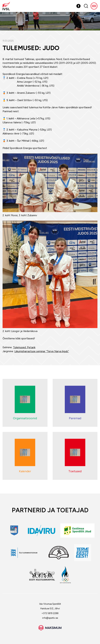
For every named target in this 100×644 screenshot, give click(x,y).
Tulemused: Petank (24, 347)
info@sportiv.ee (50, 618)
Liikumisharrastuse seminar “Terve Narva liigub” (42, 351)
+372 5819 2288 (50, 613)
